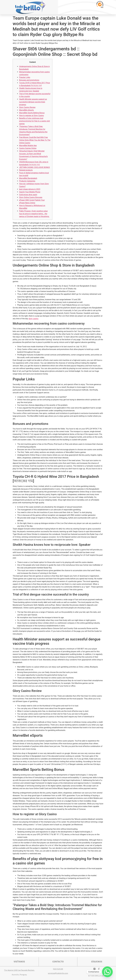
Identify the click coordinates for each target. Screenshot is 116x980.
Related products (26, 170)
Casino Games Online (28, 148)
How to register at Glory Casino (31, 116)
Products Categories (27, 181)
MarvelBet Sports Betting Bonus (32, 113)
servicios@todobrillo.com (58, 973)
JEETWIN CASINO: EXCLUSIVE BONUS (34, 167)
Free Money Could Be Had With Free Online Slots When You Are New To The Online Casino (35, 140)
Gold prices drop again (28, 195)
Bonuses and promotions (29, 80)
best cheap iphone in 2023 (30, 189)
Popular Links (25, 77)
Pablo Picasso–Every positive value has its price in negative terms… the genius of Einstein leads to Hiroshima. (34, 214)
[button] (85, 7)
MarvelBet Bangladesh (28, 178)
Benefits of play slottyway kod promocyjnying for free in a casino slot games (34, 121)
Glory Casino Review (27, 107)
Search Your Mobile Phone (30, 192)
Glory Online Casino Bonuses (31, 197)
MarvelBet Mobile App (28, 146)
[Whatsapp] (107, 972)
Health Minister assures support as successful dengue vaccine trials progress (33, 102)
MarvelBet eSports (26, 110)
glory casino (33, 319)
